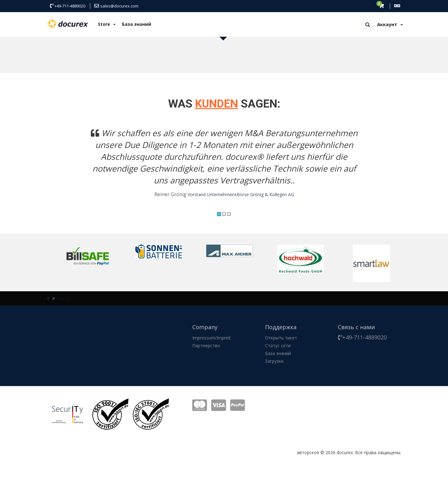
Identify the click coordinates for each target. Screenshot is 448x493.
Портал (64, 299)
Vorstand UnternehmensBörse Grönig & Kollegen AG (241, 194)
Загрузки (274, 361)
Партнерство (206, 346)
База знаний (137, 24)
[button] (73, 167)
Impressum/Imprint (212, 338)
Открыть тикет (281, 338)
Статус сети (278, 346)
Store (107, 24)
